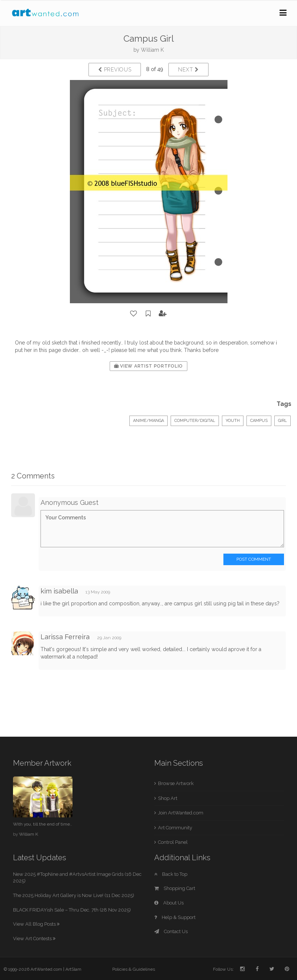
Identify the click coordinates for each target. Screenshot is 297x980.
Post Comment (254, 559)
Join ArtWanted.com (181, 813)
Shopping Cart (175, 888)
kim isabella (59, 591)
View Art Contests (34, 939)
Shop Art (168, 798)
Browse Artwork (176, 783)
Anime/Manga (148, 421)
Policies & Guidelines (134, 969)
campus (259, 421)
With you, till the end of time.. (43, 824)
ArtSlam (73, 969)
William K (152, 50)
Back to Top (171, 874)
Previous (115, 70)
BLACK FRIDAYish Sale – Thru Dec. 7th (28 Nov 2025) (72, 910)
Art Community (175, 828)
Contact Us (171, 931)
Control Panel (173, 842)
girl (283, 421)
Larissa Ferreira (65, 637)
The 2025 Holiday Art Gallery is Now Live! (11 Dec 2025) (74, 895)
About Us (169, 903)
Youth (233, 421)
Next (188, 70)
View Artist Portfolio (148, 366)
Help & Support (175, 917)
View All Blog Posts (36, 924)
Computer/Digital (195, 421)
